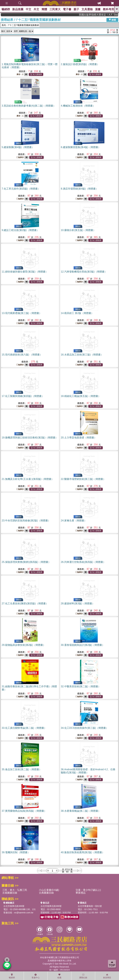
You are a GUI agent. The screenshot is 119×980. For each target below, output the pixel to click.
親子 (76, 9)
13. (22, 313)
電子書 (67, 9)
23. (26, 521)
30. (83, 645)
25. (26, 562)
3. (29, 106)
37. (24, 811)
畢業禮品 (81, 893)
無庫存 (79, 116)
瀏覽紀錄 (83, 976)
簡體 (44, 9)
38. (81, 811)
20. (79, 438)
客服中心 (36, 976)
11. (25, 272)
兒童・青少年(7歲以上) (88, 890)
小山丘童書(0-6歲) (49, 890)
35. (22, 769)
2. (80, 64)
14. (77, 313)
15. (22, 355)
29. (24, 645)
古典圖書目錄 (46, 893)
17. (23, 396)
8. (80, 189)
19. (30, 438)
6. (81, 147)
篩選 (112, 20)
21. (28, 479)
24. (74, 521)
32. (81, 686)
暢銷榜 (6, 9)
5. (18, 147)
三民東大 (55, 9)
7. (21, 189)
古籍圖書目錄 (10, 893)
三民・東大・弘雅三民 (15, 890)
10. (78, 230)
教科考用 (108, 9)
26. (83, 562)
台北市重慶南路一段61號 (90, 906)
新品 (18, 9)
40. (83, 852)
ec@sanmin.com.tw (24, 913)
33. (24, 728)
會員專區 (107, 976)
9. (20, 230)
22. (83, 479)
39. (16, 852)
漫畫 (98, 9)
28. (78, 603)
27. (25, 603)
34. (85, 728)
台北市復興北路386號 (14, 906)
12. (84, 272)
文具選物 (87, 9)
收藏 (59, 976)
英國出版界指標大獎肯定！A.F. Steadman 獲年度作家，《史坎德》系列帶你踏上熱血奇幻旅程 (106, 15)
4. (78, 106)
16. (82, 355)
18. (81, 396)
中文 (29, 9)
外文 (36, 9)
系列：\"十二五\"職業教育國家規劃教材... (21, 25)
